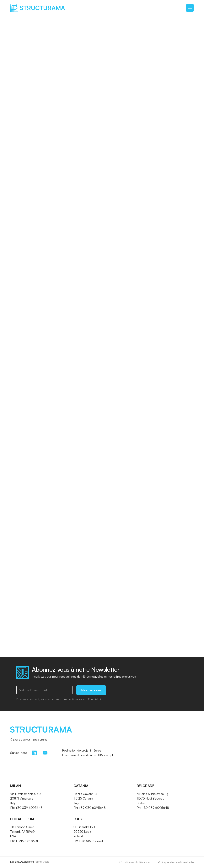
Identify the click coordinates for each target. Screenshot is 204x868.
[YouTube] (45, 752)
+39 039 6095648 (29, 808)
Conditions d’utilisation (135, 862)
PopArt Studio (42, 862)
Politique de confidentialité (176, 862)
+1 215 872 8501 (27, 841)
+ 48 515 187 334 (91, 841)
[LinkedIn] (34, 752)
